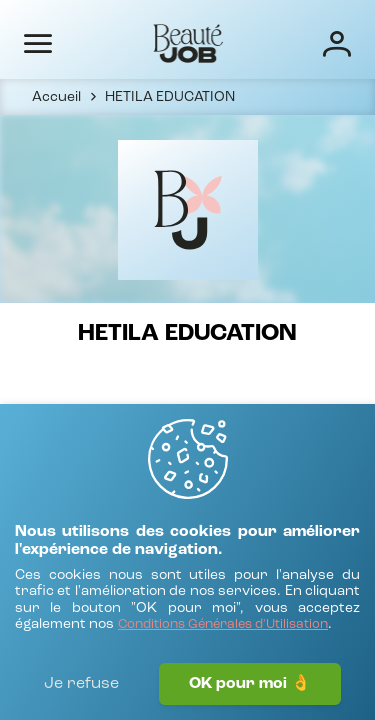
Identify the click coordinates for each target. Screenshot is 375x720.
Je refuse (81, 684)
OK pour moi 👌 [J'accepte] (250, 684)
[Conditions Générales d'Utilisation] (223, 625)
